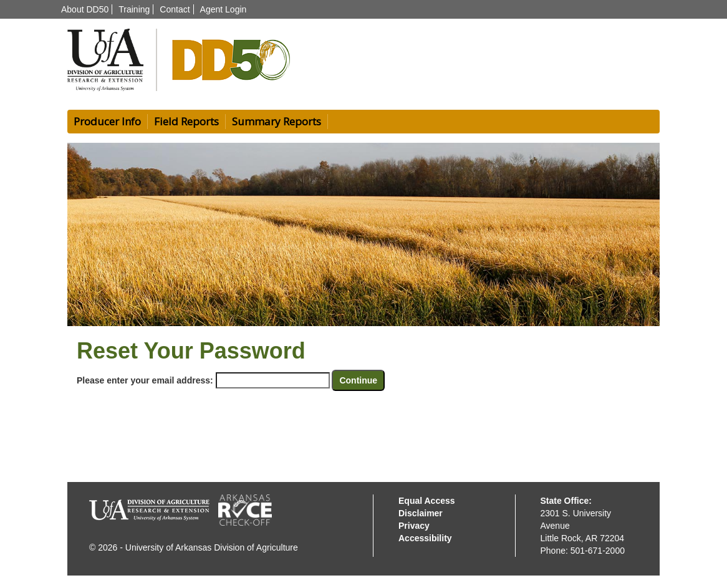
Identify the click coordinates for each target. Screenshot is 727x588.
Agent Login (224, 9)
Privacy (414, 526)
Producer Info (107, 121)
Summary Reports (277, 121)
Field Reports (186, 121)
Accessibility (425, 538)
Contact (175, 9)
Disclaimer (421, 513)
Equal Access (427, 501)
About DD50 (85, 9)
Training (134, 9)
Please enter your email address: (145, 380)
